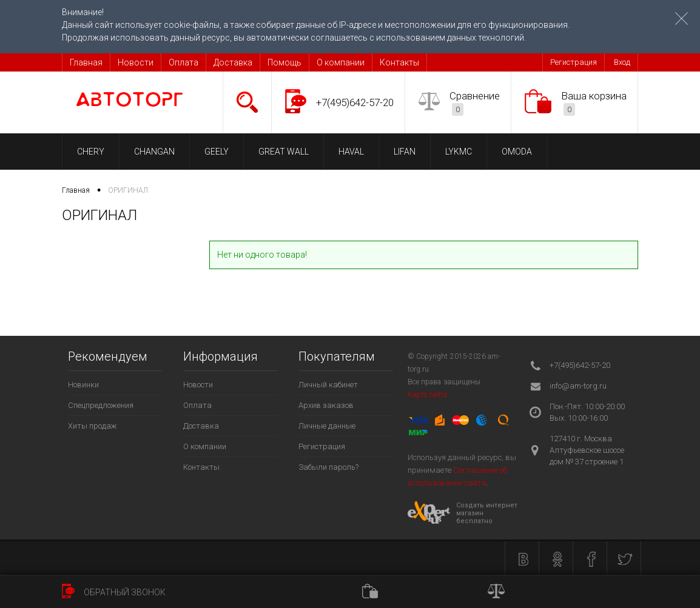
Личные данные (327, 426)
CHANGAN (154, 152)
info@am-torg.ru (578, 386)
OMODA (517, 152)
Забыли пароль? (328, 467)
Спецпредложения (101, 405)
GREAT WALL (284, 152)
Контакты (399, 62)
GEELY (217, 152)
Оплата (183, 62)
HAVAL (351, 152)
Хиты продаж (93, 426)
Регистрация (574, 62)
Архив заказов (326, 405)
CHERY (91, 152)
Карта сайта (427, 395)
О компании (341, 62)
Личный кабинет (328, 385)
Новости (136, 62)
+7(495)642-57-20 (355, 102)
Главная (86, 62)
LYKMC (459, 152)
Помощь (284, 62)
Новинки (83, 385)
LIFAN (405, 152)
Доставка (233, 62)
